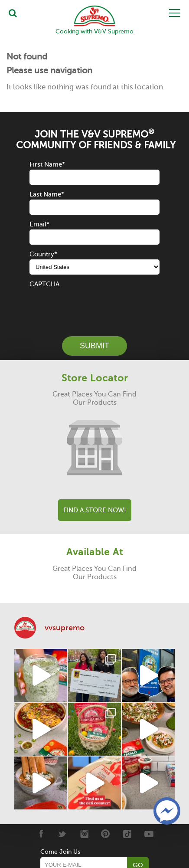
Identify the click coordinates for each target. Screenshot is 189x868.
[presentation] (95, 306)
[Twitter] (62, 834)
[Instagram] (84, 834)
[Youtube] (149, 834)
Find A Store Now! (95, 510)
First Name (47, 164)
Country (43, 254)
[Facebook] (41, 834)
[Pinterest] (106, 834)
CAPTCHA (44, 284)
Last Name (47, 194)
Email (39, 224)
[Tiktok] (127, 834)
